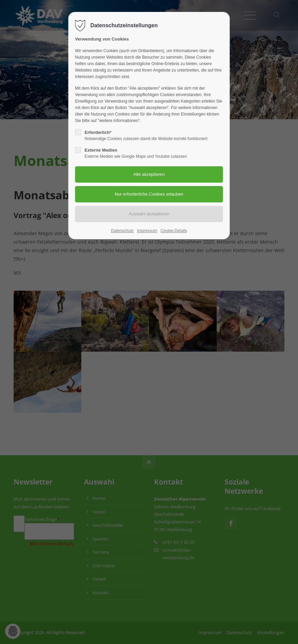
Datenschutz (122, 231)
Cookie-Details (174, 231)
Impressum (147, 231)
